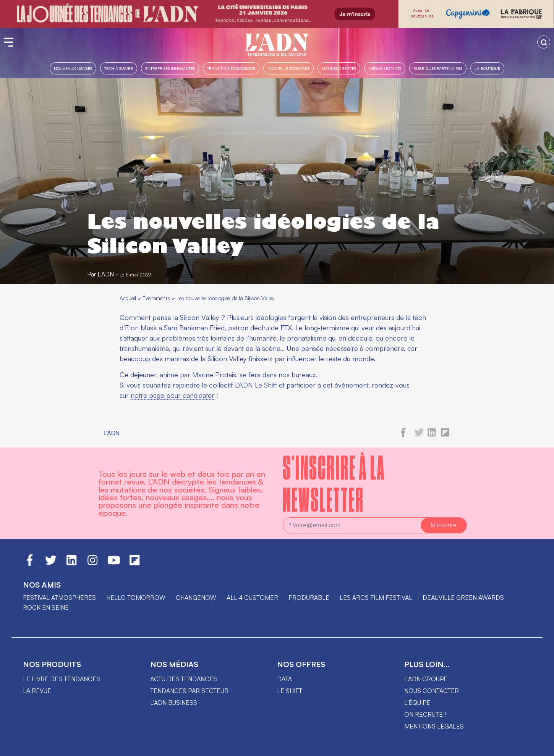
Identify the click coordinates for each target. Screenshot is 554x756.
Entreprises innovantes (170, 68)
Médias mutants (385, 68)
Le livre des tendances (62, 679)
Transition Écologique (231, 68)
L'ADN (106, 274)
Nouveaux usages (73, 68)
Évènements (156, 298)
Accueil (128, 298)
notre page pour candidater (173, 395)
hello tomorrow (136, 598)
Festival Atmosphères (59, 598)
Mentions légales (434, 726)
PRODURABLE (309, 598)
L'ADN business (174, 703)
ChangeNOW (196, 598)
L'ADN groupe (426, 679)
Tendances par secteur (189, 691)
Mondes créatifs (339, 68)
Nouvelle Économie (288, 68)
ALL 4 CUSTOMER (252, 598)
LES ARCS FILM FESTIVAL (376, 598)
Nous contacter (432, 691)
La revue (37, 691)
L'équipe (417, 703)
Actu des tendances (184, 679)
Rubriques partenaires (438, 68)
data (284, 679)
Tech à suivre (119, 68)
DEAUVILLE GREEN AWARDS (463, 598)
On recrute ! (425, 714)
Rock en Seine (46, 607)
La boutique (487, 68)
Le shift (290, 691)
